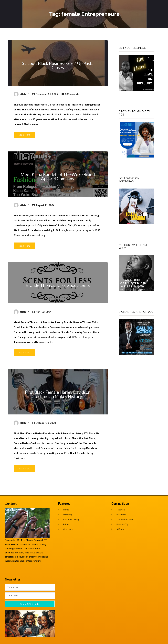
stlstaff (24, 94)
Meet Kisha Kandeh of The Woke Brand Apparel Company (58, 177)
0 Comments (72, 94)
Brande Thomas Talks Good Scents (58, 285)
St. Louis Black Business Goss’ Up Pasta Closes (58, 65)
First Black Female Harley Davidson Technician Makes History (58, 394)
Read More (24, 135)
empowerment (37, 557)
